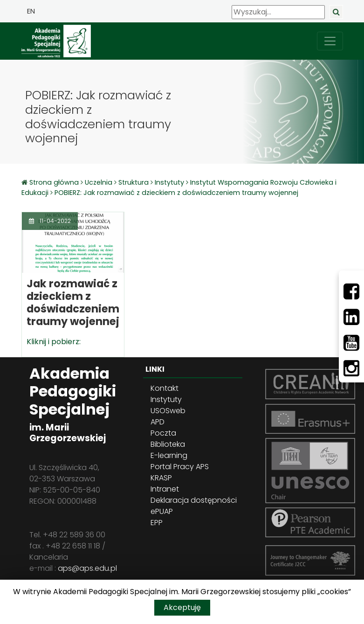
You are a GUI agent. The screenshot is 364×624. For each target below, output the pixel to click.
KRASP (161, 478)
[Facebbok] (351, 291)
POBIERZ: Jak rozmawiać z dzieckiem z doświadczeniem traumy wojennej (176, 193)
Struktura (134, 182)
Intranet (165, 489)
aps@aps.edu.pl (87, 568)
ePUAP (162, 511)
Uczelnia (99, 182)
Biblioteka (168, 444)
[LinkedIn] (351, 317)
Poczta (163, 433)
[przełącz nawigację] (330, 41)
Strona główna (55, 182)
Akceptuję (182, 607)
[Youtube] (351, 343)
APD (158, 422)
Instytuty (169, 182)
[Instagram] (351, 368)
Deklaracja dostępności (194, 500)
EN (31, 11)
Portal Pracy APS (180, 467)
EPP (157, 523)
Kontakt (165, 388)
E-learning (169, 455)
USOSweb (168, 411)
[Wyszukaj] (278, 12)
